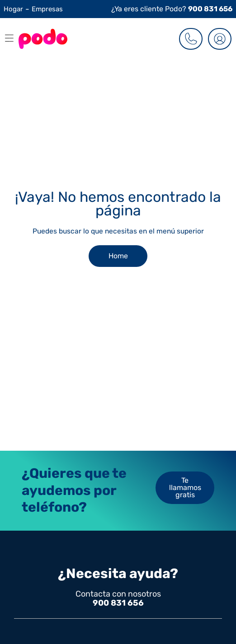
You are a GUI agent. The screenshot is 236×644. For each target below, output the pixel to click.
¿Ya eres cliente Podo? (172, 9)
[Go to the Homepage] (43, 39)
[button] (7, 39)
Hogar (13, 9)
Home (118, 256)
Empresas (47, 9)
